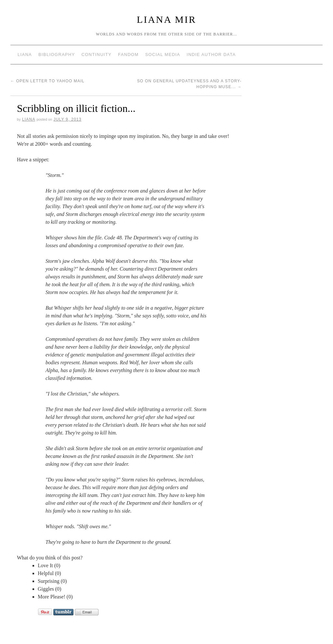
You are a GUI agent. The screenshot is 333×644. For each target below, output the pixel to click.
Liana (25, 54)
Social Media (163, 54)
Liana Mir (167, 19)
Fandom (128, 54)
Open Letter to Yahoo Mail (47, 81)
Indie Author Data (211, 54)
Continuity (97, 54)
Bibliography (57, 54)
